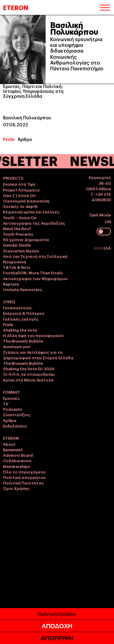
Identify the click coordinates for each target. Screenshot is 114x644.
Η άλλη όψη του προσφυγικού (33, 335)
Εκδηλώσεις (15, 426)
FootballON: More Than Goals (33, 273)
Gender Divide (17, 245)
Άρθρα (10, 420)
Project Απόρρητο (21, 190)
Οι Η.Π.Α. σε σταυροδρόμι (29, 374)
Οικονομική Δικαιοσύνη (26, 201)
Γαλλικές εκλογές (21, 319)
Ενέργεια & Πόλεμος (24, 313)
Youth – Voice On (20, 217)
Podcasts (12, 409)
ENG (99, 248)
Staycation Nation (21, 251)
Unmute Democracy (23, 289)
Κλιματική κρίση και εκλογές (31, 212)
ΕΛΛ (107, 248)
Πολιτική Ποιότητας (23, 483)
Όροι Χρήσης (16, 488)
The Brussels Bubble (23, 341)
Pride (9, 139)
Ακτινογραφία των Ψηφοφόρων (35, 278)
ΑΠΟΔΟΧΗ (57, 628)
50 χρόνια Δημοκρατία (26, 239)
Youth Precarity (18, 234)
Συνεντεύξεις (17, 414)
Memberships (16, 466)
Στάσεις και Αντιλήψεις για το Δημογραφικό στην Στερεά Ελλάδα (38, 355)
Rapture (11, 284)
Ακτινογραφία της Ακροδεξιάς (34, 223)
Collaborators (17, 460)
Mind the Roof (17, 228)
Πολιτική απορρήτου (24, 477)
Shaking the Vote (20, 330)
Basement (13, 449)
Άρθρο (25, 139)
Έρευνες (11, 398)
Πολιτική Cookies (57, 616)
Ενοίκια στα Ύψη (19, 184)
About (9, 444)
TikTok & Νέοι (17, 267)
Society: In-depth (20, 206)
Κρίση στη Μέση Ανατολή (28, 380)
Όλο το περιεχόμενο (24, 472)
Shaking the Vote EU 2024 (29, 368)
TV (6, 403)
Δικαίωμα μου (17, 346)
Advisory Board (18, 455)
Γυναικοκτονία (17, 308)
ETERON (16, 7)
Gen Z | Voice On (19, 195)
